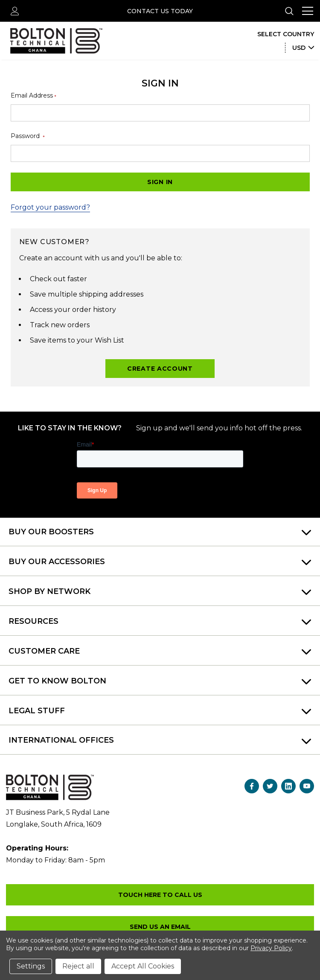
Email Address (33, 96)
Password (28, 136)
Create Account (160, 369)
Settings (31, 966)
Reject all (78, 966)
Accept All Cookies (143, 966)
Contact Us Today (160, 11)
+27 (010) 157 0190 (160, 895)
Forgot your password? (50, 207)
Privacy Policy (271, 948)
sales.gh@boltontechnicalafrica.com (160, 927)
